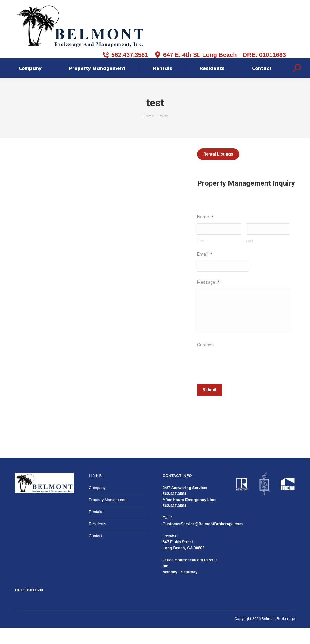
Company (97, 504)
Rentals (95, 528)
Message (208, 299)
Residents (98, 540)
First (201, 258)
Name (205, 233)
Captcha (205, 364)
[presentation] (243, 381)
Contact (96, 552)
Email (205, 271)
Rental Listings (218, 170)
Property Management (108, 516)
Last (250, 258)
